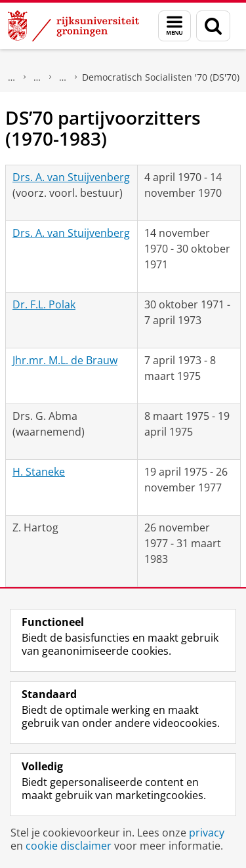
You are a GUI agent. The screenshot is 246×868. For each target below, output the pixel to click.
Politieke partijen (63, 77)
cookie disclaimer (69, 846)
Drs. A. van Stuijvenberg (71, 177)
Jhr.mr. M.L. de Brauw (65, 360)
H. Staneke (39, 472)
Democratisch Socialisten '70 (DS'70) (161, 77)
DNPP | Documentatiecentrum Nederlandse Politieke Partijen (37, 77)
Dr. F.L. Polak (44, 304)
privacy (207, 833)
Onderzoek (12, 77)
